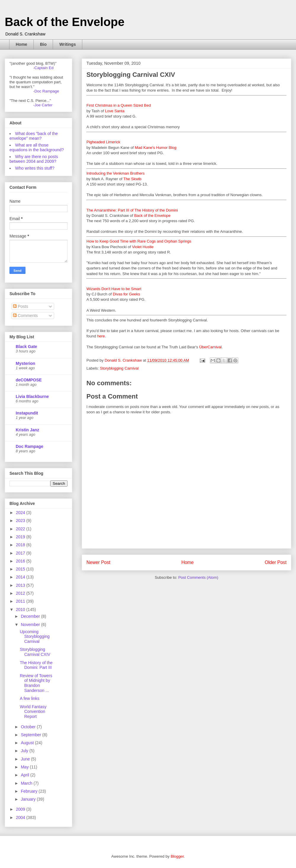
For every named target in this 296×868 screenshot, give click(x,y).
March (27, 783)
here (101, 336)
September (31, 735)
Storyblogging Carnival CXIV (35, 652)
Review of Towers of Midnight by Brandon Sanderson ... (36, 683)
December (31, 616)
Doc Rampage (29, 446)
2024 (21, 513)
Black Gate (26, 347)
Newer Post (98, 562)
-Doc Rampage (46, 91)
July (25, 751)
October (29, 727)
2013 (21, 585)
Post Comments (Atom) (198, 577)
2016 (21, 561)
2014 (21, 577)
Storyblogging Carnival (119, 368)
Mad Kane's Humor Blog (156, 148)
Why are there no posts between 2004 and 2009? (34, 159)
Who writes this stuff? (35, 168)
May (25, 767)
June (26, 759)
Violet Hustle (143, 247)
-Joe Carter (43, 105)
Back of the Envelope (65, 22)
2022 (21, 529)
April (25, 775)
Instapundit (27, 413)
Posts (21, 306)
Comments (25, 316)
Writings (67, 44)
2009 (21, 809)
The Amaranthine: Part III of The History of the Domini (132, 210)
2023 (21, 521)
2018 (21, 545)
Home (21, 44)
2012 (21, 593)
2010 (21, 609)
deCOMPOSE (29, 380)
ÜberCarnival (210, 347)
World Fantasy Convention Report (33, 712)
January (29, 799)
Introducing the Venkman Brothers (116, 173)
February (30, 791)
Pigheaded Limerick (103, 142)
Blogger (177, 856)
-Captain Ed (43, 68)
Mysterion (25, 363)
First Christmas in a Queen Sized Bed (119, 105)
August (28, 743)
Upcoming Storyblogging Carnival (35, 637)
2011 (21, 601)
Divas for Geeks (126, 294)
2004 (21, 817)
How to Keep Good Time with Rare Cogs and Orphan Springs (139, 241)
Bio (43, 44)
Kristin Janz (27, 430)
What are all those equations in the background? (37, 147)
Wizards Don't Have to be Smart (114, 289)
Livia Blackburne (32, 396)
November (31, 625)
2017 (21, 553)
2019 (21, 537)
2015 (21, 569)
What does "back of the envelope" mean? (34, 136)
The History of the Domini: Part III (36, 665)
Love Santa (115, 111)
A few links (30, 698)
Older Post (276, 562)
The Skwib (132, 179)
